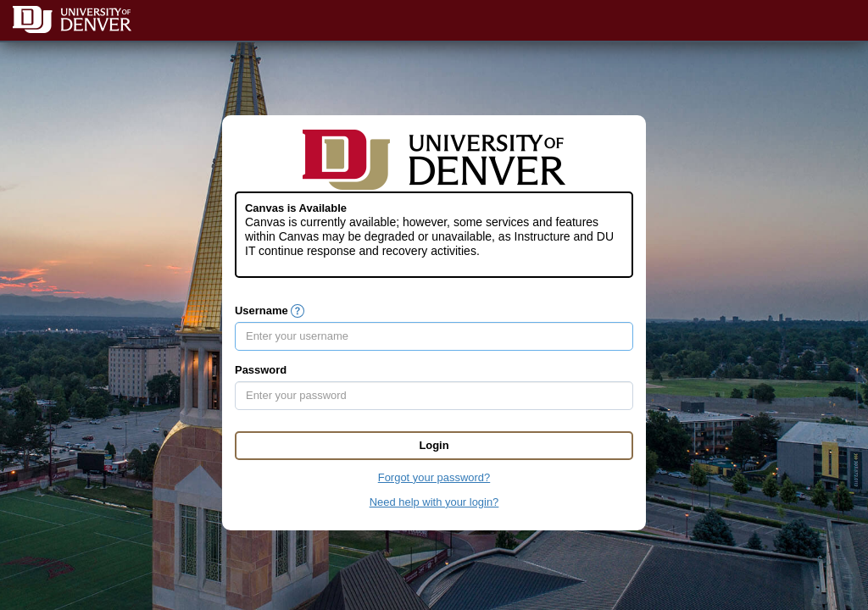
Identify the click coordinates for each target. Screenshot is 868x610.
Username (262, 311)
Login (434, 445)
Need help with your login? (434, 502)
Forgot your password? (434, 477)
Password (261, 370)
